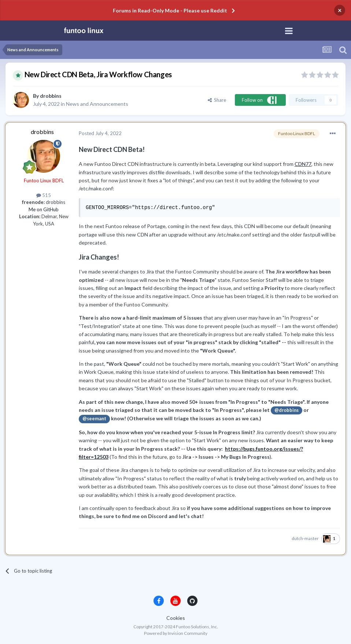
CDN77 (303, 164)
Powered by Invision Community (176, 633)
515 (44, 195)
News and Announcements (97, 104)
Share (217, 100)
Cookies (176, 618)
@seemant (94, 419)
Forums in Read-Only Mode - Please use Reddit (170, 10)
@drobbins (287, 410)
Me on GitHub (44, 209)
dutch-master (305, 538)
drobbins (51, 96)
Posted (100, 133)
